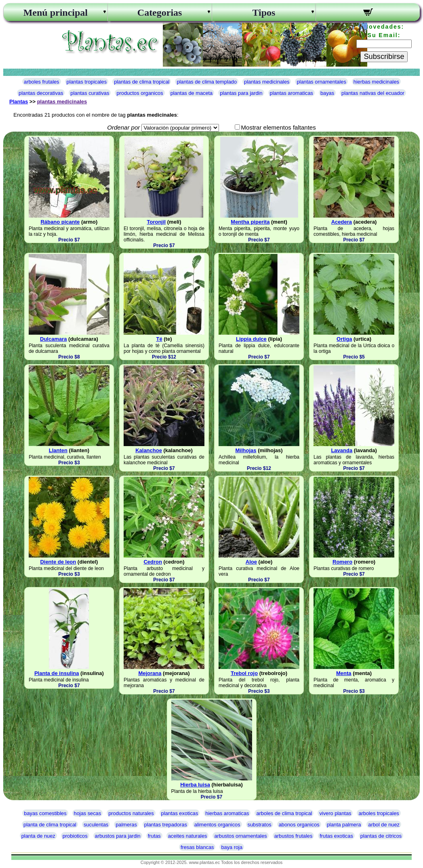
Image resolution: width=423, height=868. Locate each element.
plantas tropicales (87, 82)
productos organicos (140, 93)
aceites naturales (188, 836)
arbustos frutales (294, 836)
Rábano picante (60, 222)
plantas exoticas (180, 813)
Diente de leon (58, 562)
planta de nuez (38, 836)
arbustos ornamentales (240, 836)
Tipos (264, 13)
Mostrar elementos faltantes (279, 127)
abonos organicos (299, 825)
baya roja (232, 847)
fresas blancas (197, 847)
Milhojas (246, 450)
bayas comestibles (45, 813)
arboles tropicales (379, 813)
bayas (327, 93)
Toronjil (156, 222)
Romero (342, 562)
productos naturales (131, 813)
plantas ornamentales (321, 82)
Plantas (19, 102)
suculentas (96, 825)
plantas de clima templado (207, 82)
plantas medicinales (267, 82)
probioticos (75, 836)
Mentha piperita (250, 222)
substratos (260, 825)
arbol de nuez (384, 825)
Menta (344, 673)
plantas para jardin (241, 93)
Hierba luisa (195, 785)
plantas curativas (90, 93)
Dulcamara (53, 339)
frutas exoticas (336, 836)
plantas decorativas (41, 93)
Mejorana (150, 673)
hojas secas (88, 813)
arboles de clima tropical (284, 813)
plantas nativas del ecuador (373, 93)
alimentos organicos (217, 825)
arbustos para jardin (118, 836)
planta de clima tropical (50, 825)
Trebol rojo (244, 673)
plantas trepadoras (166, 825)
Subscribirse (384, 57)
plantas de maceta (192, 93)
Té (159, 339)
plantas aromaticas (291, 93)
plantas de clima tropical (142, 82)
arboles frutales (42, 82)
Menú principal (56, 13)
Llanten (58, 450)
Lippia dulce (251, 339)
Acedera (342, 222)
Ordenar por (123, 127)
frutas (154, 836)
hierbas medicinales (376, 82)
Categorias (160, 13)
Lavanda (342, 450)
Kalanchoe (149, 450)
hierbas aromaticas (227, 813)
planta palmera (344, 825)
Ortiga (344, 339)
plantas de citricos (381, 836)
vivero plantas (335, 813)
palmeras (126, 825)
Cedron (153, 562)
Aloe (251, 562)
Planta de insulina (57, 673)
